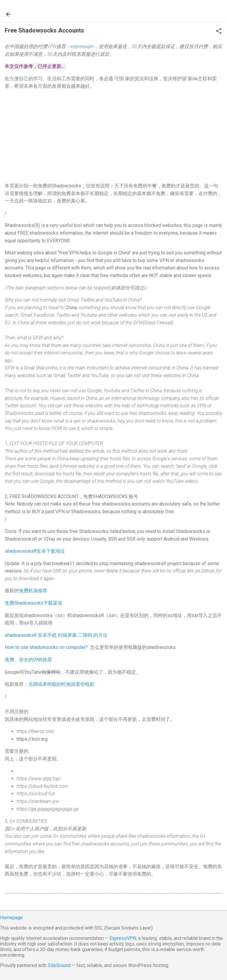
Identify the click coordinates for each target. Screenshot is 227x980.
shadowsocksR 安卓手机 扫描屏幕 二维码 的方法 (56, 635)
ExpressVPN (123, 938)
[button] (219, 32)
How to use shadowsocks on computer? (46, 647)
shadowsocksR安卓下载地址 (35, 551)
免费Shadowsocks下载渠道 (34, 603)
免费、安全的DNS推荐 (28, 660)
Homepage (11, 918)
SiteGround (59, 965)
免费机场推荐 (33, 591)
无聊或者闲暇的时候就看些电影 (61, 684)
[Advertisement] (113, 136)
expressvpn (82, 46)
